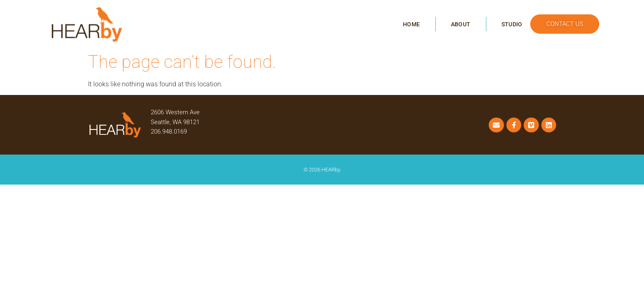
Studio (512, 24)
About (461, 24)
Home (411, 24)
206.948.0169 (169, 132)
